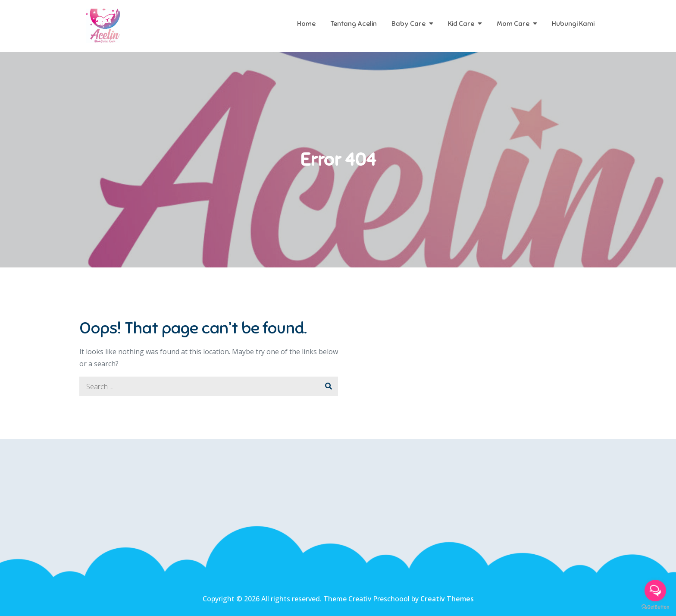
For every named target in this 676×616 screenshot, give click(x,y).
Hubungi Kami (573, 24)
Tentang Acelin (354, 24)
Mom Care (513, 24)
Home (306, 24)
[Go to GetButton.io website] (655, 607)
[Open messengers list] (655, 591)
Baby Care (408, 24)
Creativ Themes (447, 599)
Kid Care (461, 24)
